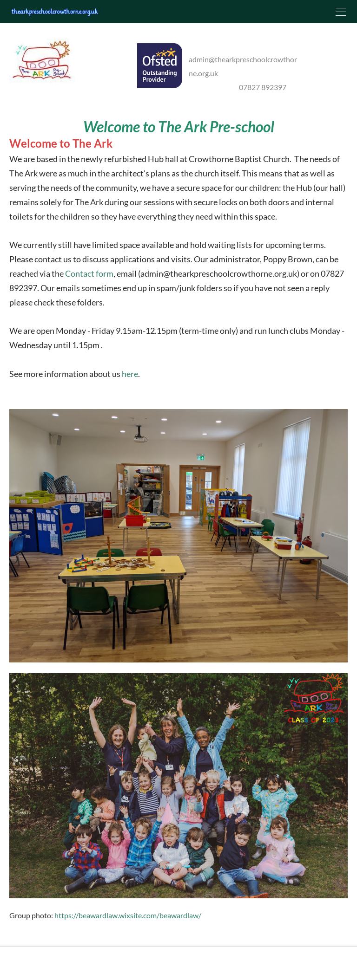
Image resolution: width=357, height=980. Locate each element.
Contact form (89, 279)
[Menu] (341, 12)
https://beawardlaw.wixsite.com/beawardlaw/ (128, 921)
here (130, 379)
